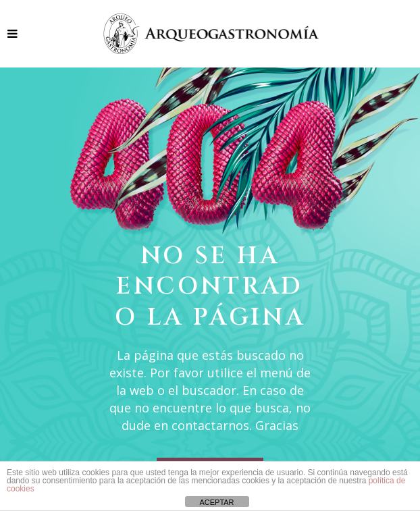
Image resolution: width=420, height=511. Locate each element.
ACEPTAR (216, 502)
